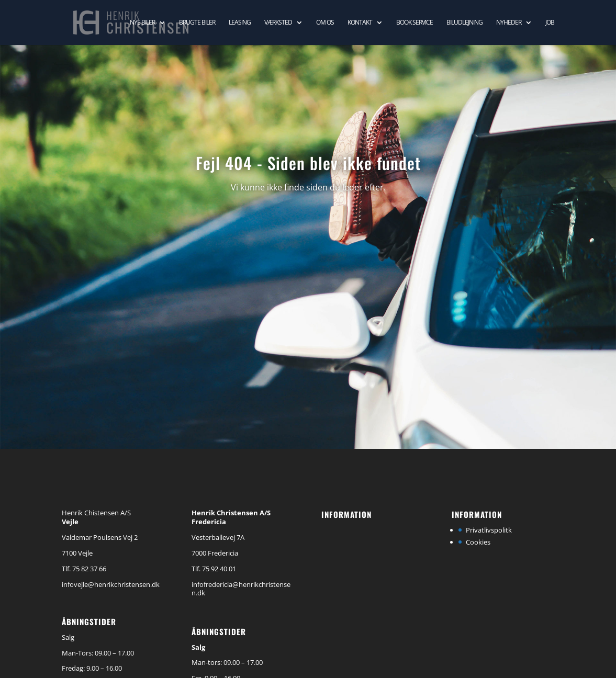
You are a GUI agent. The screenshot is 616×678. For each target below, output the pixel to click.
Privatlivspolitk (489, 530)
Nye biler (142, 23)
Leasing (240, 23)
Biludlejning (464, 23)
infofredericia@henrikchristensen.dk (241, 589)
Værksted (278, 23)
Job (550, 23)
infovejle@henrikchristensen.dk (111, 584)
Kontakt (360, 23)
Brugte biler (197, 23)
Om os (325, 23)
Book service (415, 23)
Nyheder (509, 23)
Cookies (478, 542)
